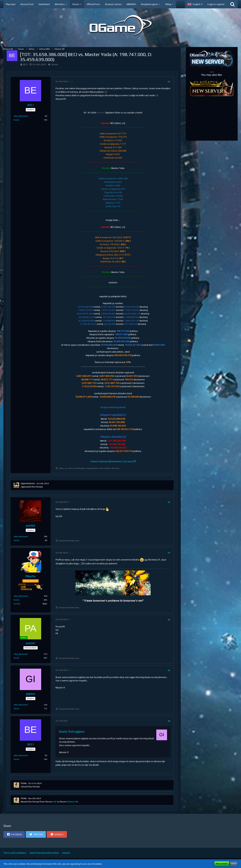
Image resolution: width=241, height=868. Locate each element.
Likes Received (21, 116)
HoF (55, 802)
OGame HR (72, 802)
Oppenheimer (28, 483)
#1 (169, 82)
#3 (169, 553)
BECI (25, 64)
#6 (169, 721)
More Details (222, 864)
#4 (169, 620)
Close (234, 864)
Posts (16, 120)
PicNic (24, 783)
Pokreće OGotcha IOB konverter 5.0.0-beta (112, 462)
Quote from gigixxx (72, 731)
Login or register (216, 4)
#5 (169, 670)
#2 (169, 502)
